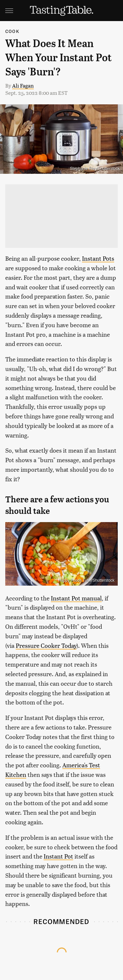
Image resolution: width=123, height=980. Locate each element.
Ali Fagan (23, 85)
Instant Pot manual (76, 598)
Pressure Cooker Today (46, 645)
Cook (12, 31)
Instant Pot (58, 856)
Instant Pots (98, 258)
